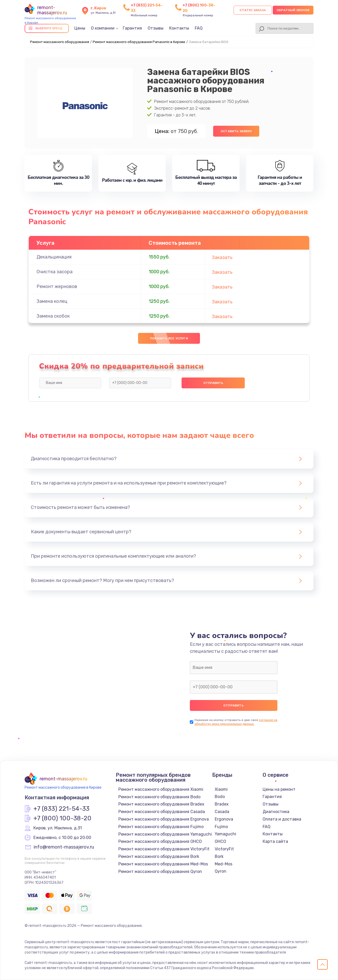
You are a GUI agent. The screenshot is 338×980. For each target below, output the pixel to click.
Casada (222, 812)
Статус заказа (253, 10)
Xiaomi (221, 789)
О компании (103, 28)
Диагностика (276, 812)
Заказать (222, 257)
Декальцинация (54, 257)
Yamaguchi (225, 834)
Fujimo (221, 827)
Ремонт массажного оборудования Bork (159, 856)
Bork (219, 856)
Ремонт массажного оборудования (60, 42)
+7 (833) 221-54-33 (61, 809)
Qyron (221, 871)
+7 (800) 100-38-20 (62, 818)
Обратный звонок (293, 10)
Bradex (222, 804)
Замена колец (52, 301)
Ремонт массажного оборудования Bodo (159, 797)
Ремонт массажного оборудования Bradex (161, 804)
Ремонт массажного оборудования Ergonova (164, 819)
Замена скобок (53, 316)
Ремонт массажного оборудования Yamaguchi (165, 834)
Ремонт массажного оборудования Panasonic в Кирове (139, 42)
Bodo (220, 797)
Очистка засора (55, 272)
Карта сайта (275, 841)
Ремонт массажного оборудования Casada (162, 812)
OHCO (220, 841)
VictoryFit (224, 849)
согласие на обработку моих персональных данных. (236, 722)
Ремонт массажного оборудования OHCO (160, 841)
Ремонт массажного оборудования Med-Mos (163, 864)
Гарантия (132, 28)
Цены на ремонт (279, 789)
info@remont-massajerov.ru (64, 847)
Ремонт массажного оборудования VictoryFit (164, 849)
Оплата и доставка (282, 819)
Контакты (179, 28)
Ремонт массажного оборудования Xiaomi (161, 789)
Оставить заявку (236, 131)
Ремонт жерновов (57, 286)
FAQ (199, 28)
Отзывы (156, 28)
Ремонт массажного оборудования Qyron (160, 871)
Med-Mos (224, 864)
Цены (80, 28)
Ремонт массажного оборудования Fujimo (161, 827)
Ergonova (224, 819)
